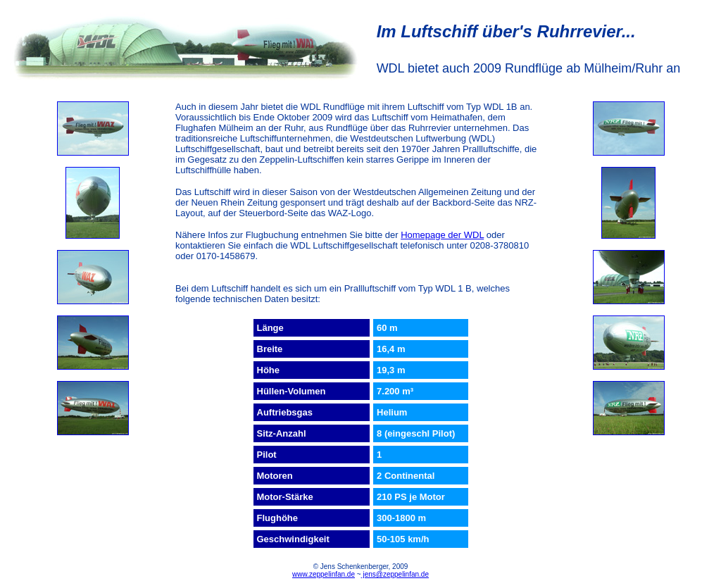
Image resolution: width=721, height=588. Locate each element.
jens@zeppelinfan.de (395, 574)
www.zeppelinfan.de (324, 574)
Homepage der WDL (442, 235)
